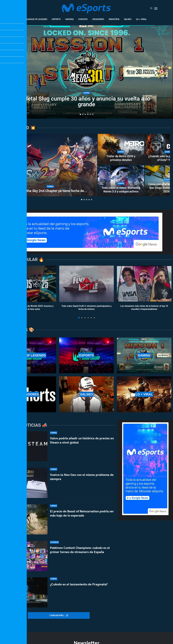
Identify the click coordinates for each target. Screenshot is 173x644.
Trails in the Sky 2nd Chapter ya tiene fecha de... (50, 191)
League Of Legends (37, 19)
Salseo (128, 19)
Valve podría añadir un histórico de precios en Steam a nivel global (82, 440)
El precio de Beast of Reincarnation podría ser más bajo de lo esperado (82, 513)
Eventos (83, 19)
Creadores (98, 19)
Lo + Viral (141, 19)
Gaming (69, 19)
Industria (114, 19)
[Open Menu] (156, 9)
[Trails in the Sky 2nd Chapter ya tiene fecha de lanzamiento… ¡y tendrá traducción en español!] (50, 165)
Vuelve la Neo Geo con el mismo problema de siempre (82, 477)
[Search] (151, 9)
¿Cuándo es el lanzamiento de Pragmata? (79, 584)
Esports (56, 19)
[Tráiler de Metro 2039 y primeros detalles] (121, 149)
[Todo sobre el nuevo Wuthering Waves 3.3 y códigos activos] (121, 181)
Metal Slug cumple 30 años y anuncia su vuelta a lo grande (86, 102)
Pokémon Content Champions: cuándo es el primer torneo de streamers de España (80, 550)
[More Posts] (59, 616)
